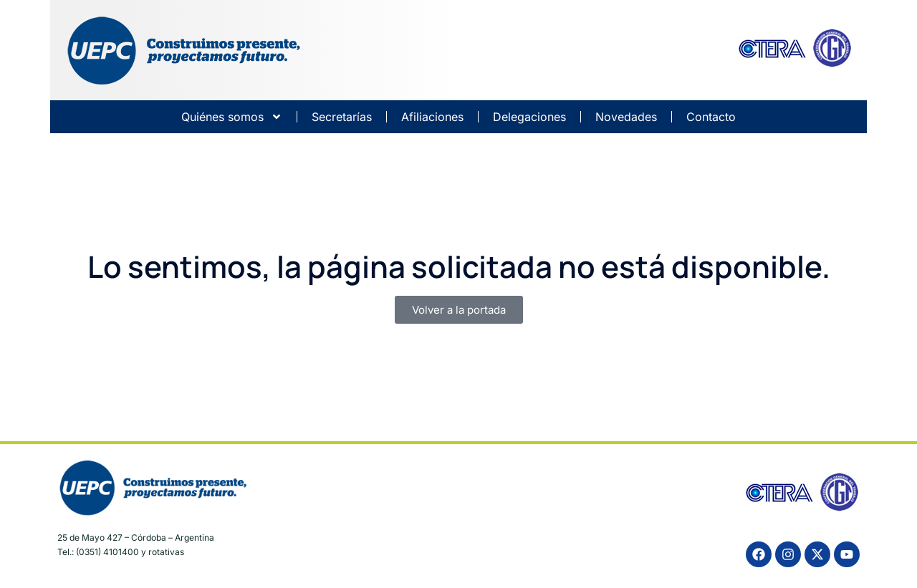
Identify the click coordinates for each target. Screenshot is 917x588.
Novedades (626, 117)
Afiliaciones (432, 117)
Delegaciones (529, 117)
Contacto (711, 117)
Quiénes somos (232, 117)
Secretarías (342, 117)
